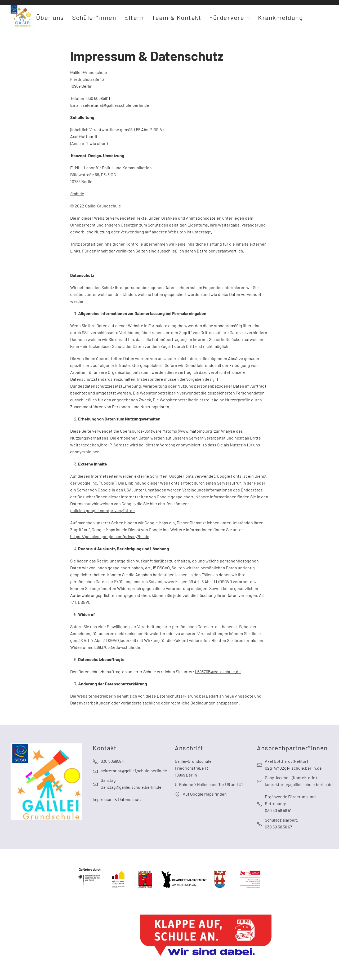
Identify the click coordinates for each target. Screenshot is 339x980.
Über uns (50, 17)
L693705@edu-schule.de (218, 671)
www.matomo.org (196, 431)
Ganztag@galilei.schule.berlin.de (131, 787)
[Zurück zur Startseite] (22, 17)
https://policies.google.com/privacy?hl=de (110, 536)
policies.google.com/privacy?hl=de (102, 510)
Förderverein (230, 17)
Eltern (134, 17)
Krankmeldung (280, 17)
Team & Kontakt (177, 17)
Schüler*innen (94, 17)
